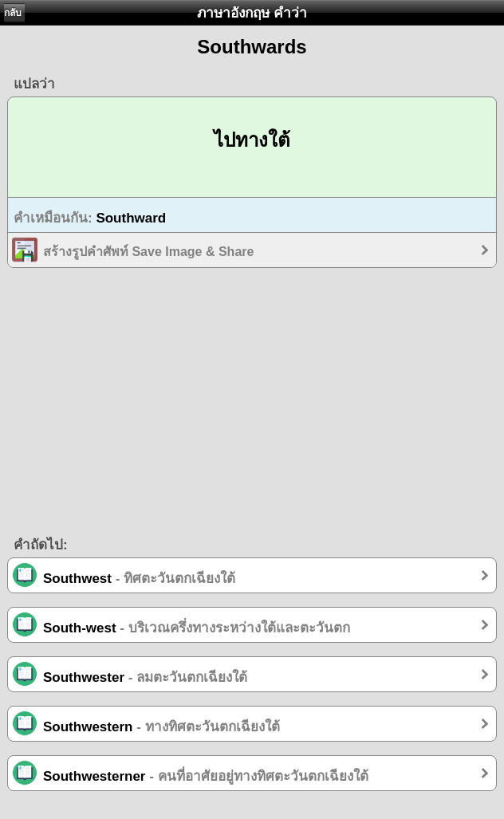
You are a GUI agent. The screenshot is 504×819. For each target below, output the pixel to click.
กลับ (13, 13)
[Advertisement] (252, 408)
